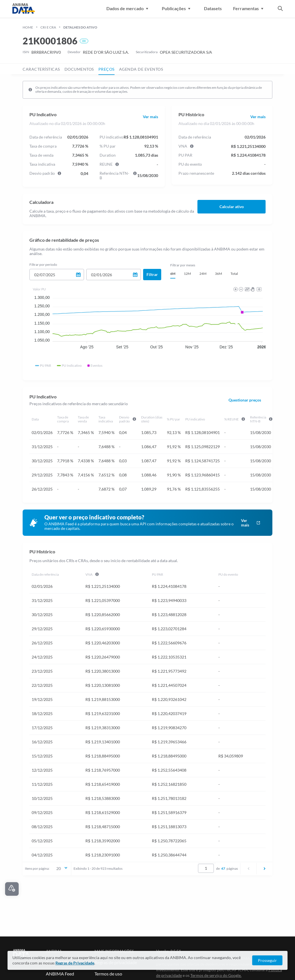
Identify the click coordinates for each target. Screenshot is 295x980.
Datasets (213, 8)
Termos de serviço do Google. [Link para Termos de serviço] (216, 975)
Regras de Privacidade (75, 963)
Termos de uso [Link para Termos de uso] (108, 974)
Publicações (177, 8)
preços (106, 69)
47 (223, 869)
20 (62, 868)
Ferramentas (249, 8)
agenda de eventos (141, 69)
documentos (79, 69)
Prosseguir (267, 960)
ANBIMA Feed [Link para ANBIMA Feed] (60, 974)
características (41, 69)
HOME (28, 27)
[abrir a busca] (280, 9)
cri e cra (48, 27)
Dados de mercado (128, 8)
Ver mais (150, 117)
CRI (84, 41)
